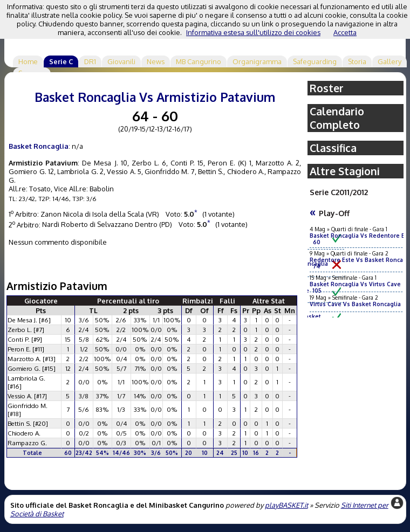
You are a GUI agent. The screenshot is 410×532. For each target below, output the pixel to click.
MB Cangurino (199, 61)
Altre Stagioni (345, 171)
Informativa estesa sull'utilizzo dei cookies (253, 32)
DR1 (90, 61)
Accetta (345, 32)
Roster (327, 88)
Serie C (61, 61)
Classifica (333, 148)
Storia (357, 61)
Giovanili (121, 61)
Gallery (389, 61)
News (156, 61)
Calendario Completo (337, 118)
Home (28, 61)
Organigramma (257, 61)
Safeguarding (315, 61)
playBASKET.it (286, 505)
